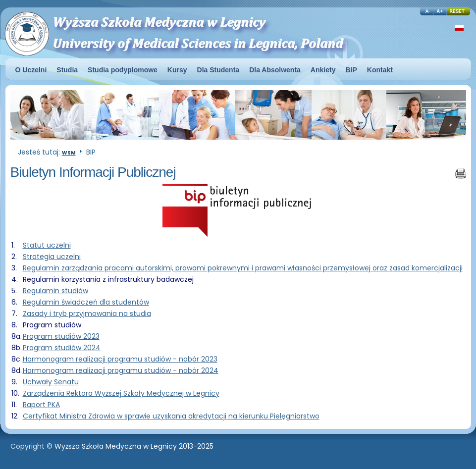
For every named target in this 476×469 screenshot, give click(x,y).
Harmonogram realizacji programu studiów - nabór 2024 (121, 370)
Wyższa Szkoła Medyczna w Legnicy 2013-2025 (134, 446)
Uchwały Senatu (51, 382)
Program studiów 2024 (62, 348)
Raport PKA (41, 405)
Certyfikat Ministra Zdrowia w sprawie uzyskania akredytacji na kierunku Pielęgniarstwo (171, 416)
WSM (69, 153)
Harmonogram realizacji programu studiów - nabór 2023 (120, 359)
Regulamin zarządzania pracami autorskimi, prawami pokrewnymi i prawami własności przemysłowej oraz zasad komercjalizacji (243, 268)
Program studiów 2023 (61, 336)
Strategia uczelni (52, 257)
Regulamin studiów (55, 291)
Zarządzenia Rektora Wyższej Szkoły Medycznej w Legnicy (121, 393)
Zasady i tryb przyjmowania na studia (87, 313)
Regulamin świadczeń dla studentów (86, 302)
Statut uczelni (47, 245)
